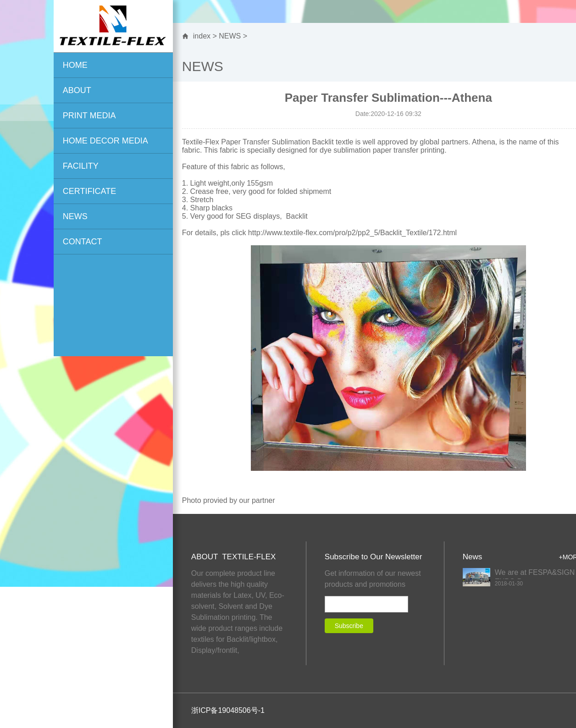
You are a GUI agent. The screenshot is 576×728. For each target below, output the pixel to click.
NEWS (230, 36)
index (202, 36)
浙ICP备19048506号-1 (228, 710)
